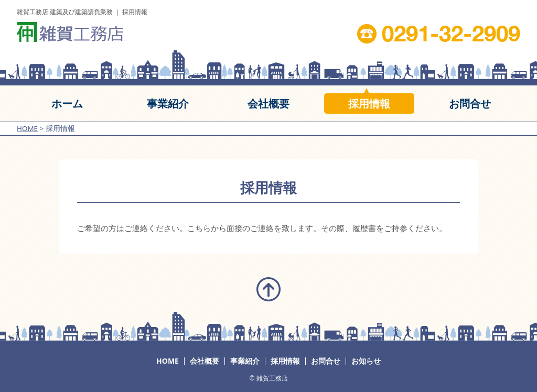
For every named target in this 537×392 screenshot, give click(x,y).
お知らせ (366, 361)
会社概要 (205, 361)
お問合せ (326, 361)
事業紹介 (245, 361)
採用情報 (285, 361)
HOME (168, 361)
